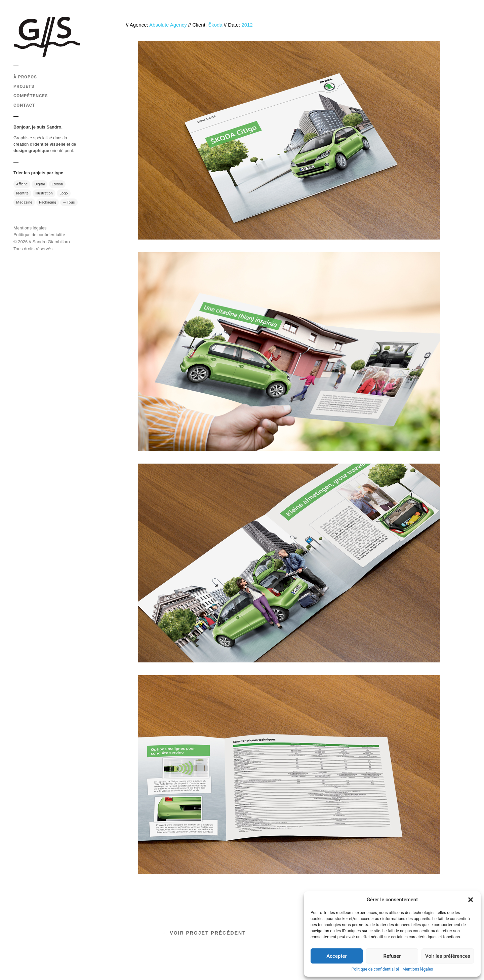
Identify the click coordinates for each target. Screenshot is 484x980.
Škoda (215, 25)
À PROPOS (25, 77)
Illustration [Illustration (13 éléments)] (44, 193)
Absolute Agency (168, 25)
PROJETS (24, 86)
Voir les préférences (448, 956)
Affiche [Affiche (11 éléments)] (22, 184)
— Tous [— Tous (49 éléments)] (69, 202)
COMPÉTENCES (31, 96)
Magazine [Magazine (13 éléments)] (24, 202)
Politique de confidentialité (375, 969)
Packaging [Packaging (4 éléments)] (48, 202)
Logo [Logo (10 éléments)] (64, 193)
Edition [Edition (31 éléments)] (57, 184)
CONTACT (24, 105)
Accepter (336, 956)
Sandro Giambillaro (51, 242)
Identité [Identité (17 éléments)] (22, 193)
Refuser (392, 956)
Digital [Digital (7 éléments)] (39, 184)
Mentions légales (418, 969)
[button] (471, 900)
